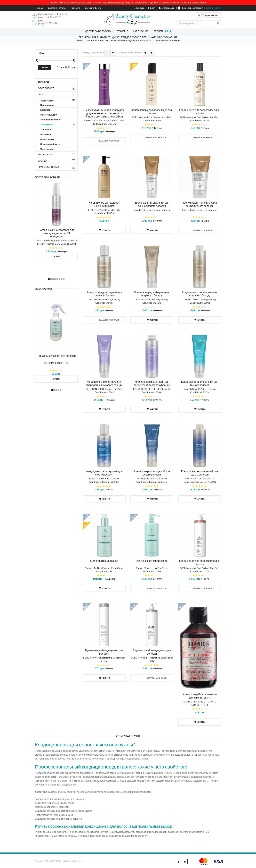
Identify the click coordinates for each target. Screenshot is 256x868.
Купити (56, 256)
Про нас (39, 8)
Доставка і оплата (57, 8)
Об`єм (42, 94)
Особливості (46, 88)
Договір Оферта (93, 8)
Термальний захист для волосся (56, 356)
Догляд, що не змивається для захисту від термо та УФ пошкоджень (56, 233)
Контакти (75, 8)
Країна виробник (48, 167)
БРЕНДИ (158, 31)
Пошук (44, 67)
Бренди (43, 161)
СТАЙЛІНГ (122, 31)
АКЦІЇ (168, 31)
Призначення (46, 101)
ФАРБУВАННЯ (141, 31)
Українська (140, 8)
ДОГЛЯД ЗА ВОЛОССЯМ (98, 31)
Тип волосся (46, 154)
